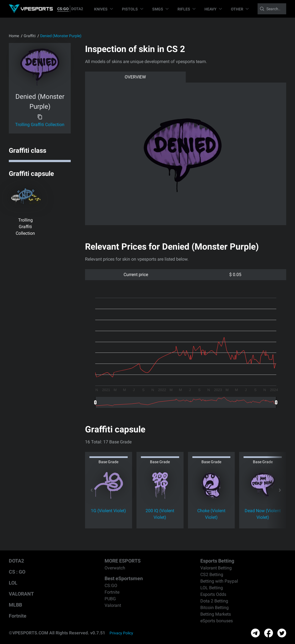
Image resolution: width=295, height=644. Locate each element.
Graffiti (30, 36)
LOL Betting (212, 588)
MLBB (15, 605)
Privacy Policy (121, 633)
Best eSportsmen (124, 578)
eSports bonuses (217, 621)
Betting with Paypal (219, 581)
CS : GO (17, 572)
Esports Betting (217, 561)
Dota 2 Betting (214, 601)
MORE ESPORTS (123, 561)
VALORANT (21, 594)
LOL (13, 583)
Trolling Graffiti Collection (40, 125)
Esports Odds (213, 594)
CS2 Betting (212, 575)
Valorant (113, 605)
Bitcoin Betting (215, 608)
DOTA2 (77, 9)
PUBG (110, 599)
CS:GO (63, 9)
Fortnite (18, 616)
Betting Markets (216, 614)
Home (14, 36)
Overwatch (115, 568)
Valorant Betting (216, 568)
